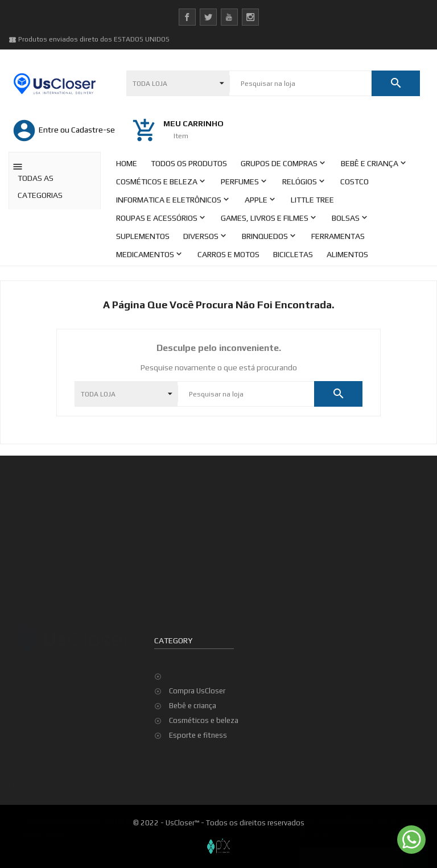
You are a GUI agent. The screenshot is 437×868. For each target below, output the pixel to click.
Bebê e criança (193, 706)
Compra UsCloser (197, 691)
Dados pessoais (196, 616)
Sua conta (175, 580)
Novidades (333, 631)
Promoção (332, 616)
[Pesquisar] (300, 84)
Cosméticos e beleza (204, 720)
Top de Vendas (340, 645)
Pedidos (183, 631)
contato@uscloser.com (70, 672)
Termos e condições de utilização (79, 779)
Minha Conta (44, 794)
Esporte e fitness (198, 735)
